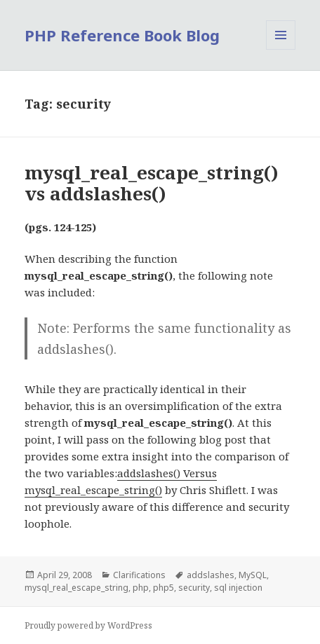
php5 (164, 588)
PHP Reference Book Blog (122, 35)
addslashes (211, 575)
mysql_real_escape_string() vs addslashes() (152, 183)
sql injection (238, 588)
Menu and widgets (281, 49)
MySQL (253, 575)
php (141, 588)
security (194, 588)
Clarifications (139, 575)
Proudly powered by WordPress (88, 625)
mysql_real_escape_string (76, 588)
